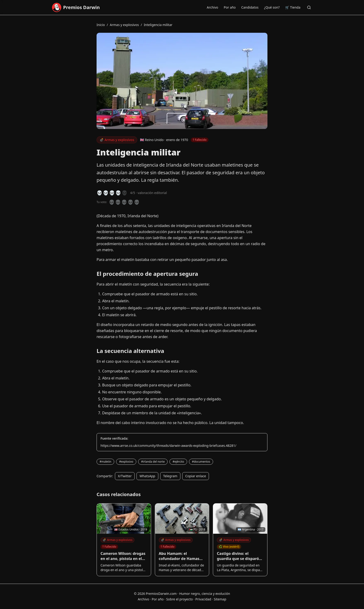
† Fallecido (109, 547)
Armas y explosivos (124, 25)
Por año (230, 7)
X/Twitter (125, 476)
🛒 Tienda (293, 7)
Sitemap (220, 599)
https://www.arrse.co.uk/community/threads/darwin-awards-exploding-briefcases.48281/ (168, 446)
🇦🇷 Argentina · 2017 (251, 529)
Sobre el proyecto (180, 599)
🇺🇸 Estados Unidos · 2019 (131, 529)
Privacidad (203, 599)
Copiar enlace (196, 476)
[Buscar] (309, 7)
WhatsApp (147, 476)
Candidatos (250, 7)
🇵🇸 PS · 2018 (197, 529)
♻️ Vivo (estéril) (229, 547)
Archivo (213, 7)
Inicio (101, 25)
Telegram (170, 476)
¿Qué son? (272, 7)
